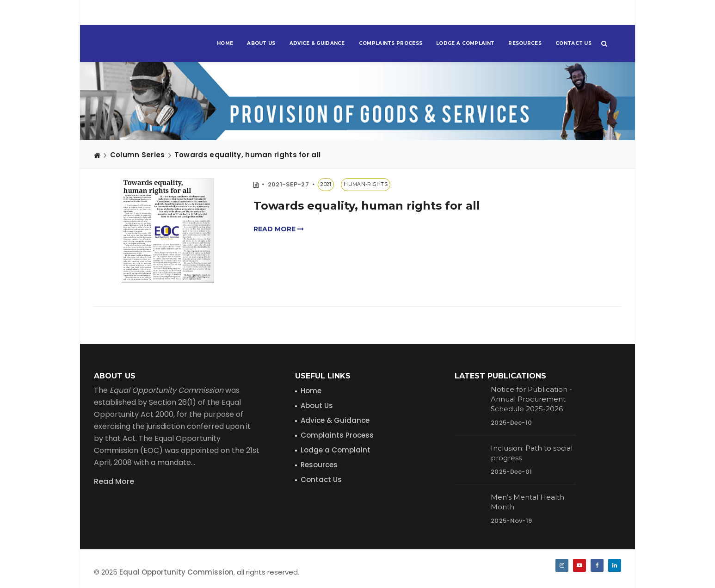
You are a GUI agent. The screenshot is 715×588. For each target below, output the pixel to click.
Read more (279, 229)
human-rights (366, 184)
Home (225, 43)
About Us (261, 43)
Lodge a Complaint (465, 43)
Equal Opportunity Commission (176, 572)
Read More (114, 481)
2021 (326, 184)
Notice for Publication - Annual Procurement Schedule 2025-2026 (531, 399)
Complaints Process (391, 43)
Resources (525, 43)
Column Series (138, 155)
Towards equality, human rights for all (247, 155)
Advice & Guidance (317, 43)
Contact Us (573, 43)
